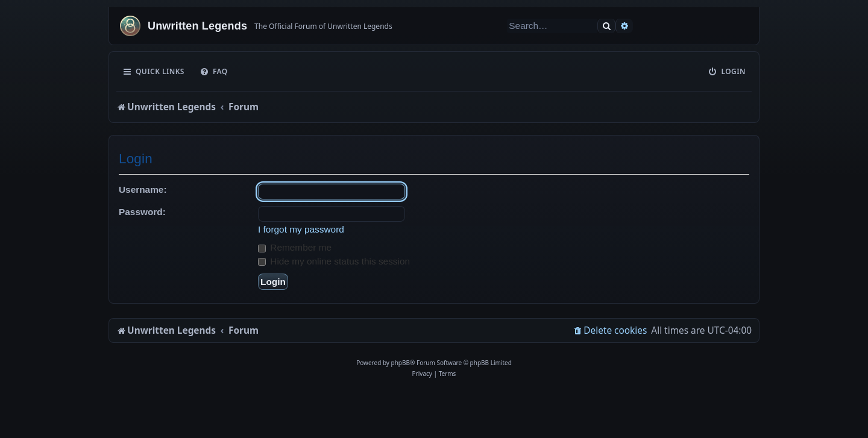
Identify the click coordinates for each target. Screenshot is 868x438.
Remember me (295, 247)
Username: (143, 189)
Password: (142, 212)
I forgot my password (301, 229)
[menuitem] (214, 72)
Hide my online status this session (334, 261)
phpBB (401, 363)
